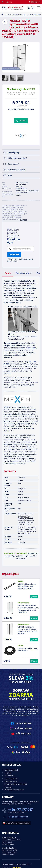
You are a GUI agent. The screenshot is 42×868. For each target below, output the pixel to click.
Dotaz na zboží (13, 164)
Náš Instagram (23, 729)
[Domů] (3, 2)
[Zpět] (5, 22)
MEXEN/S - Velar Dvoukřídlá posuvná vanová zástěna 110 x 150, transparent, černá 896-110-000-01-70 (28, 609)
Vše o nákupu (10, 776)
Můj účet (8, 773)
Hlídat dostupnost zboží (17, 158)
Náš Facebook (23, 723)
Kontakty (8, 787)
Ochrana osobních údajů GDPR (16, 784)
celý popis (24, 220)
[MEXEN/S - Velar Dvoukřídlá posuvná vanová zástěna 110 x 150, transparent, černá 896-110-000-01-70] (10, 608)
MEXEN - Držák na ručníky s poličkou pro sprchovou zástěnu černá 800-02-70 (27, 586)
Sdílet (10, 175)
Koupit (23, 121)
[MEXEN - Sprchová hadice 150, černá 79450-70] (10, 651)
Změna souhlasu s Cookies (14, 790)
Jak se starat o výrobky (16, 170)
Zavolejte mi (14, 255)
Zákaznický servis (11, 781)
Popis (8, 273)
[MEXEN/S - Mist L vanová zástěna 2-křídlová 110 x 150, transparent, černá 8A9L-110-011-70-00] (10, 629)
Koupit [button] (35, 597)
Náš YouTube (23, 734)
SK (11, 2)
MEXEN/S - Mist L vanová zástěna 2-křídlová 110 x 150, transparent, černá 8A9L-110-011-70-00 (27, 630)
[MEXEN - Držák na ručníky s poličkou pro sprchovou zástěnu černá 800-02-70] (10, 586)
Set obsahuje (23, 273)
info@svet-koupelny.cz (18, 817)
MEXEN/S (19, 186)
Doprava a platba (11, 778)
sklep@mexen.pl (21, 188)
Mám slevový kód (11, 770)
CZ (7, 2)
